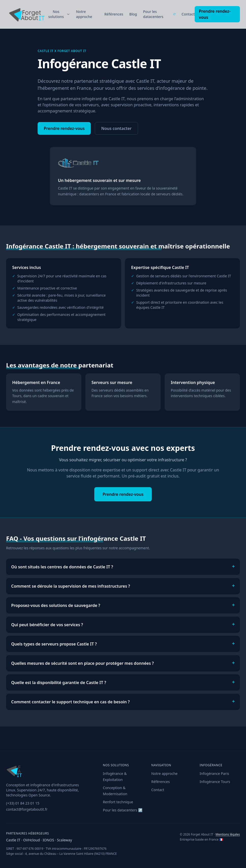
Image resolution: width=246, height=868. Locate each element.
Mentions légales (228, 834)
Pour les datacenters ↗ (123, 810)
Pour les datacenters (159, 14)
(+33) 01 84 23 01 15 (23, 803)
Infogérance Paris (214, 773)
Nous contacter (116, 128)
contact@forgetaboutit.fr (27, 809)
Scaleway (65, 840)
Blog (133, 14)
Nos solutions (59, 14)
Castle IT (14, 840)
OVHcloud (32, 840)
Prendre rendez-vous (214, 14)
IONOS (49, 840)
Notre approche (84, 14)
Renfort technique (118, 802)
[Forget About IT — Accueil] (26, 14)
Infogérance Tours (215, 782)
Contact (188, 14)
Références (114, 14)
